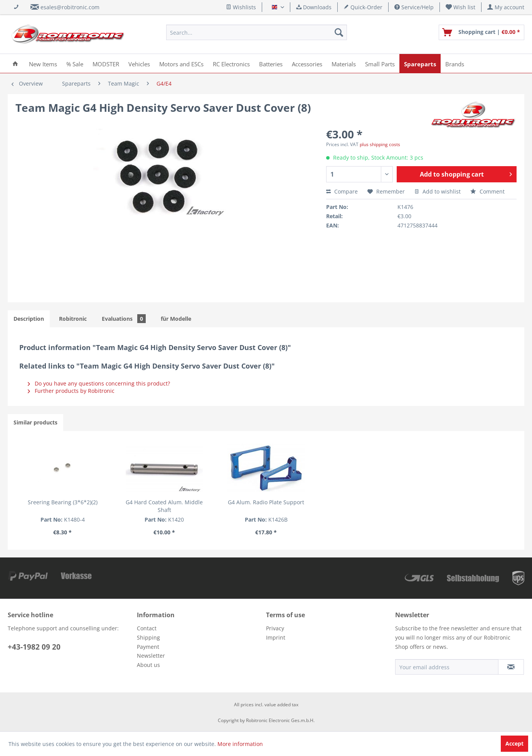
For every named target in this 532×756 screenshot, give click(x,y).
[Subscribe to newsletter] (511, 667)
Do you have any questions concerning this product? (99, 383)
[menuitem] (461, 7)
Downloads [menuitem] (314, 7)
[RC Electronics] (231, 63)
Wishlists (241, 7)
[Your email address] (447, 667)
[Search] (339, 32)
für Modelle (176, 319)
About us (148, 665)
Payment (148, 647)
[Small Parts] (380, 63)
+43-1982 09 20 (34, 647)
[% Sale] (75, 63)
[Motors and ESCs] (181, 63)
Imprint (276, 637)
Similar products (35, 422)
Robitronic (73, 319)
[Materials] (344, 63)
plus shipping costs (380, 144)
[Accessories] (307, 63)
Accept (514, 743)
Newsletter (151, 656)
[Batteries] (271, 63)
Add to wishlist (438, 191)
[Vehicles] (139, 63)
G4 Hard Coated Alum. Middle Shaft (164, 506)
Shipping (148, 637)
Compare (342, 191)
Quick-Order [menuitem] (363, 7)
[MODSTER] (106, 63)
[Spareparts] (420, 63)
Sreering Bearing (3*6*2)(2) (63, 502)
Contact (147, 628)
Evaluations (124, 319)
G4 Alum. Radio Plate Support (266, 502)
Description (29, 319)
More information (240, 744)
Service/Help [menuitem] (414, 7)
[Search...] (257, 32)
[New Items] (43, 63)
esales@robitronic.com (70, 7)
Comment (487, 191)
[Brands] (455, 63)
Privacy (275, 628)
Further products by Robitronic (71, 391)
